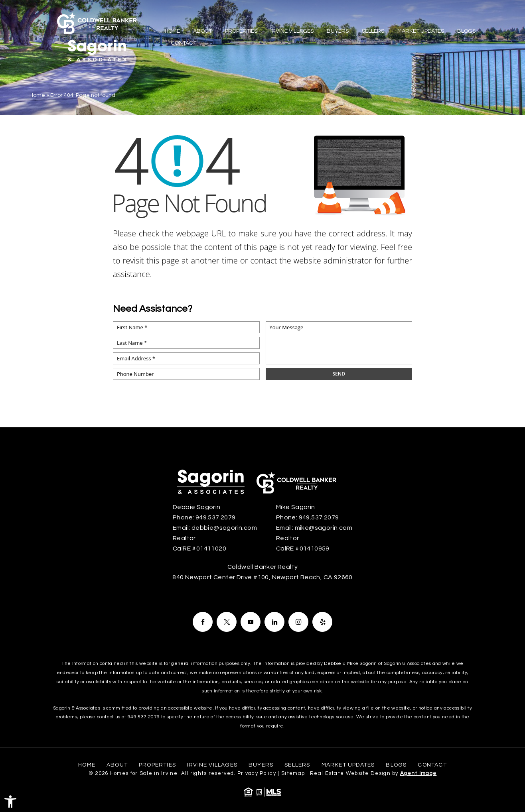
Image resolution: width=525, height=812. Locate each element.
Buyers (338, 31)
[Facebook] (203, 622)
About (202, 31)
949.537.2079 (144, 717)
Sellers (373, 31)
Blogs (466, 31)
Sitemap (293, 773)
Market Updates (421, 31)
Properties (241, 31)
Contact (184, 43)
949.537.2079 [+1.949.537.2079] (216, 517)
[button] (10, 802)
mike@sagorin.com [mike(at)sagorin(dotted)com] (324, 528)
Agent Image (418, 773)
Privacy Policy (257, 773)
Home (172, 31)
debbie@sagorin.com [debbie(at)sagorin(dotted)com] (224, 528)
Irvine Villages (292, 31)
